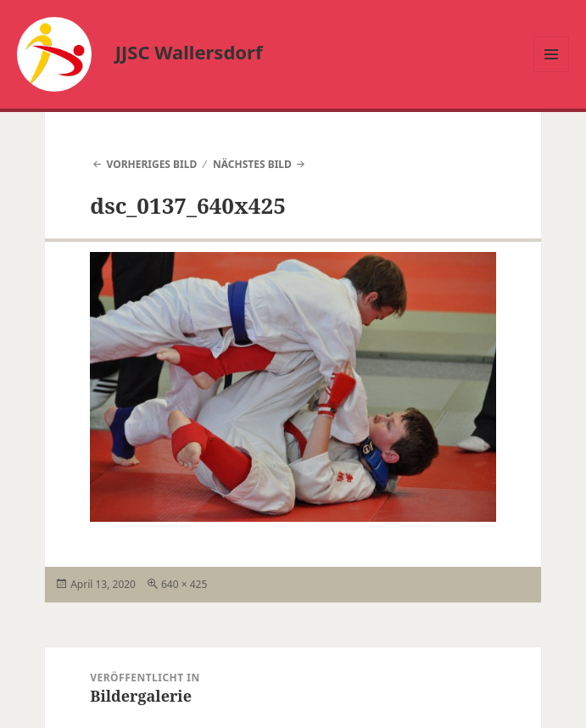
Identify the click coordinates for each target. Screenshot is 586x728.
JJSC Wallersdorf (189, 52)
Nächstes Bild (252, 164)
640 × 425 (184, 584)
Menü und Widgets (552, 72)
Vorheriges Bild (151, 164)
